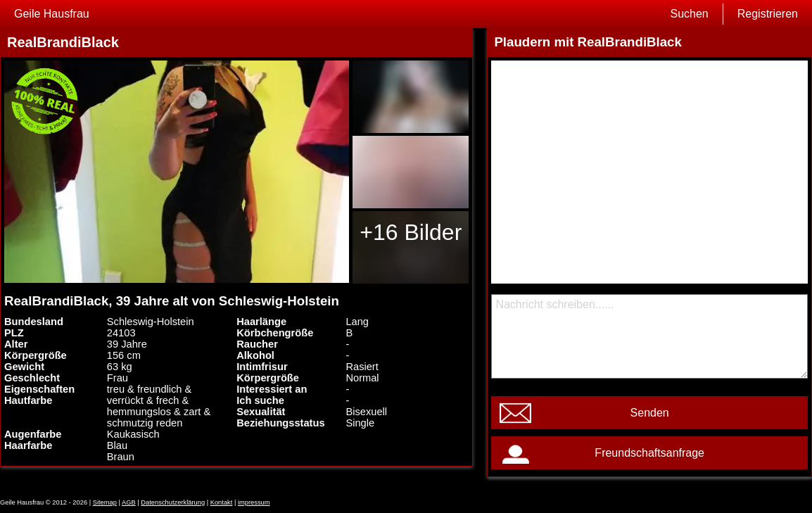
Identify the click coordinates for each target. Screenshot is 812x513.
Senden (650, 413)
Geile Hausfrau (52, 14)
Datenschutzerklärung (173, 502)
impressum (254, 502)
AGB (129, 502)
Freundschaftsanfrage (649, 453)
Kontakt (222, 502)
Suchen (689, 14)
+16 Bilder (411, 232)
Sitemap (105, 502)
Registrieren (768, 14)
